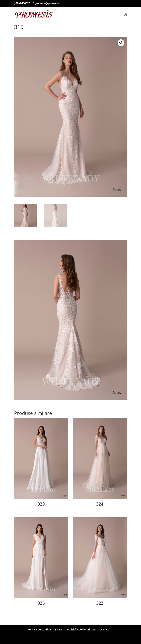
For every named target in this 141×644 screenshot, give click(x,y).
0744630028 (23, 3)
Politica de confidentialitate (45, 629)
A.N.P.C (105, 629)
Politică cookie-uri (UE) (81, 629)
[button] (121, 43)
